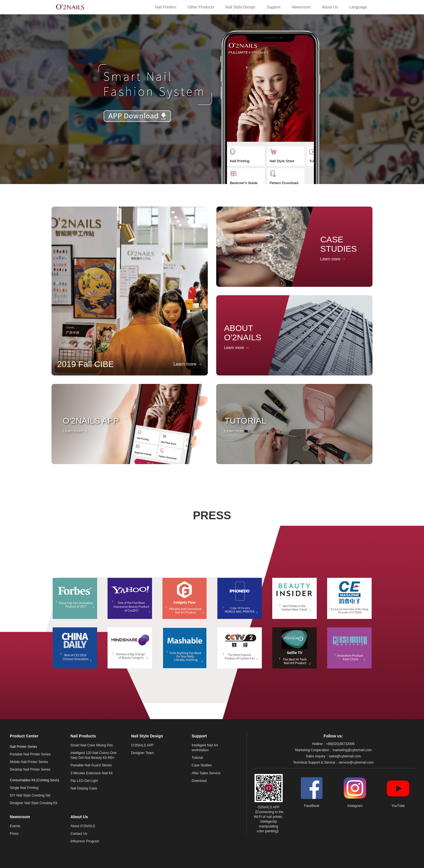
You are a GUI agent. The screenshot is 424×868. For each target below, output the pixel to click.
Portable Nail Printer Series (30, 754)
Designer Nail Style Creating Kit (34, 803)
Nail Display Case (84, 788)
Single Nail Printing (24, 788)
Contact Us (79, 834)
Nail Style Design (241, 7)
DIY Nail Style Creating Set (30, 795)
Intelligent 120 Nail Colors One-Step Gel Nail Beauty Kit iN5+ (94, 755)
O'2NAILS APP (142, 745)
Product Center (24, 736)
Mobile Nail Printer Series (29, 762)
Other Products (201, 7)
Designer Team (142, 753)
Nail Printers (166, 7)
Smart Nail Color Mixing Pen (92, 745)
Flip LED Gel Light (84, 781)
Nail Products (83, 736)
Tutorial (197, 758)
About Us (330, 7)
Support (274, 7)
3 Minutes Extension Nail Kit (91, 773)
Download (199, 781)
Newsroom (301, 7)
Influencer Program (85, 841)
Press (14, 834)
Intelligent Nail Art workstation (205, 748)
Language (358, 7)
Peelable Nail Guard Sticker (91, 765)
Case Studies (202, 765)
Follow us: (333, 736)
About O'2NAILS (83, 826)
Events (15, 826)
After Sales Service (206, 773)
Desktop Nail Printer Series (30, 769)
